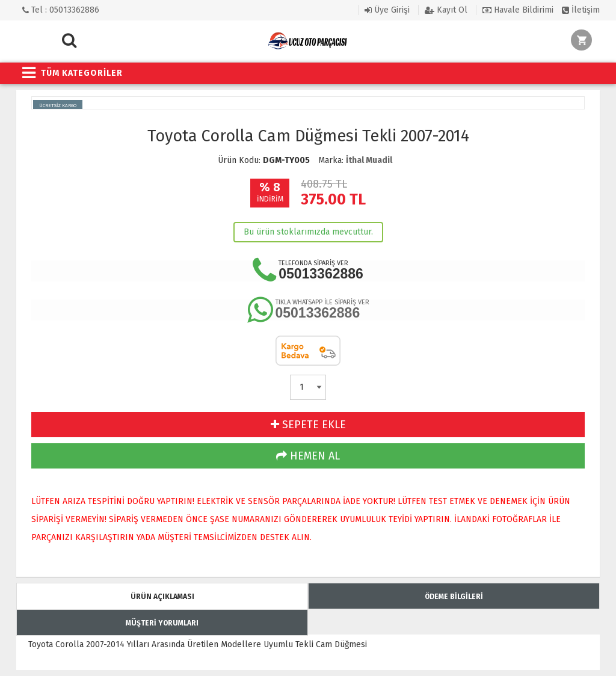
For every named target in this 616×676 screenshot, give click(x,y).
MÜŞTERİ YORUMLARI (162, 623)
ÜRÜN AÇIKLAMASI (162, 597)
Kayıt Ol (446, 10)
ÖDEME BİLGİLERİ (454, 597)
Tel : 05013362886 (61, 10)
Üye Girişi (387, 10)
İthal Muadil (369, 160)
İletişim (581, 10)
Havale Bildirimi (518, 10)
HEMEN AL (308, 456)
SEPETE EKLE (308, 425)
